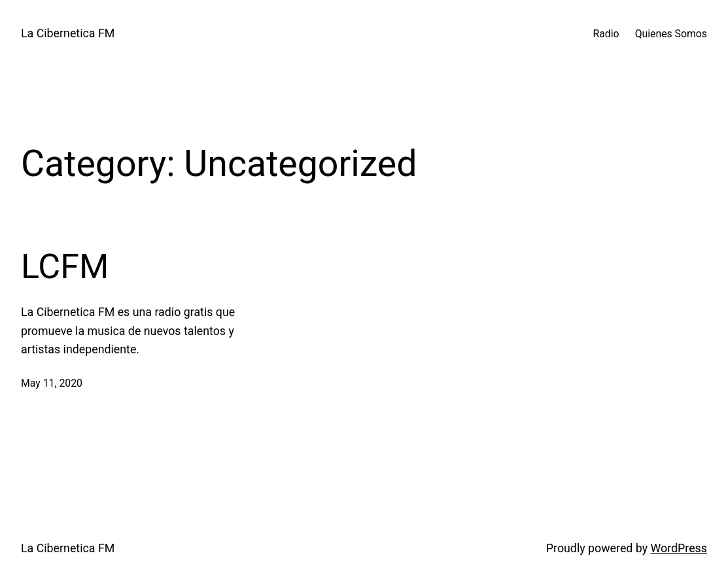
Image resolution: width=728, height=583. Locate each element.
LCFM (65, 267)
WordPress (679, 548)
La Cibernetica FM (68, 33)
